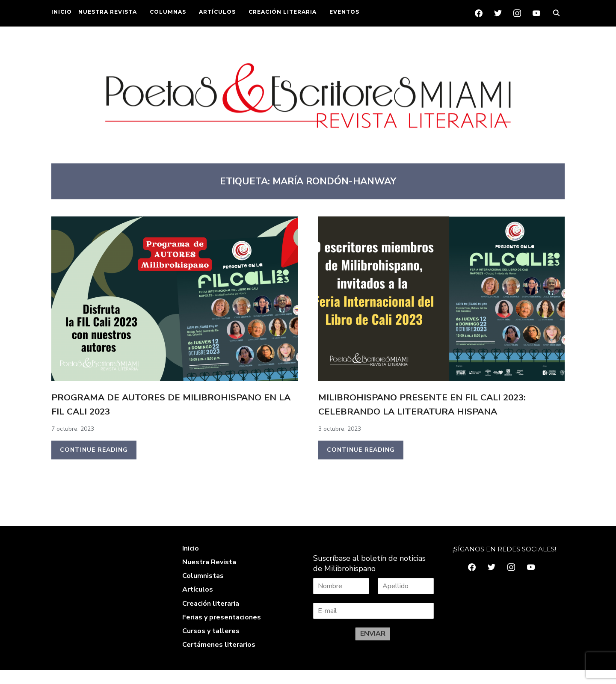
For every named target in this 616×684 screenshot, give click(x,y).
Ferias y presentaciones (222, 631)
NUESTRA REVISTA (108, 12)
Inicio (191, 563)
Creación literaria (211, 618)
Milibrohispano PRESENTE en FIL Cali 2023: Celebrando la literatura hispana (430, 410)
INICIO (62, 12)
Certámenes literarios (219, 659)
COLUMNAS (168, 12)
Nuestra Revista (209, 576)
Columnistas (203, 590)
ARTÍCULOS (217, 12)
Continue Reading (94, 450)
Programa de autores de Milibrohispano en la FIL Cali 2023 (171, 403)
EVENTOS (344, 12)
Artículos (198, 604)
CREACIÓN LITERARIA (283, 12)
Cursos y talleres (211, 645)
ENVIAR (373, 648)
